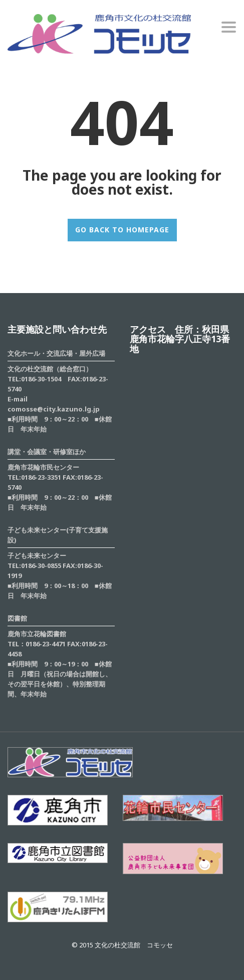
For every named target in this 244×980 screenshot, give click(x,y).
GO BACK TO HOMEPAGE (122, 230)
